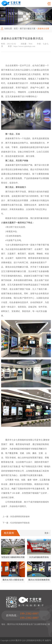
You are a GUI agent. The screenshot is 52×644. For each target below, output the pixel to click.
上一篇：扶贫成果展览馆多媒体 (16, 517)
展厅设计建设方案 (28, 29)
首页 (16, 29)
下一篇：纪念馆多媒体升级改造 (16, 523)
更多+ (47, 533)
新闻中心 (26, 19)
